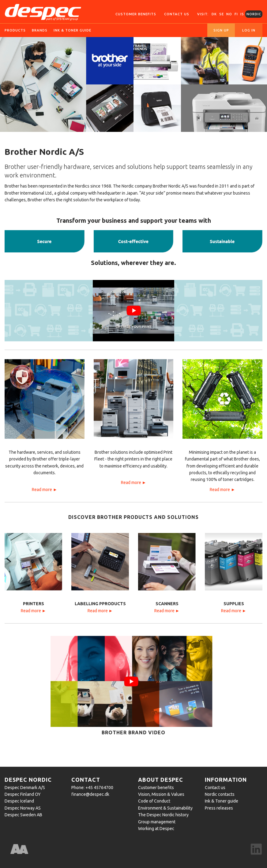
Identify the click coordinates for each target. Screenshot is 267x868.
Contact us (177, 14)
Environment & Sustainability (165, 808)
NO (229, 14)
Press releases (219, 808)
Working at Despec (156, 829)
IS (242, 14)
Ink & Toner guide (222, 801)
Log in (249, 30)
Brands (40, 30)
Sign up (221, 30)
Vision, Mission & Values (161, 794)
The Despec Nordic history (163, 815)
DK (214, 14)
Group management (157, 822)
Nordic (254, 14)
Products (15, 30)
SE (222, 14)
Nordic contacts (220, 794)
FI (236, 14)
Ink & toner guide (72, 30)
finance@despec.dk (90, 794)
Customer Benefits (136, 14)
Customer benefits (156, 788)
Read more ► (45, 490)
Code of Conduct (154, 801)
